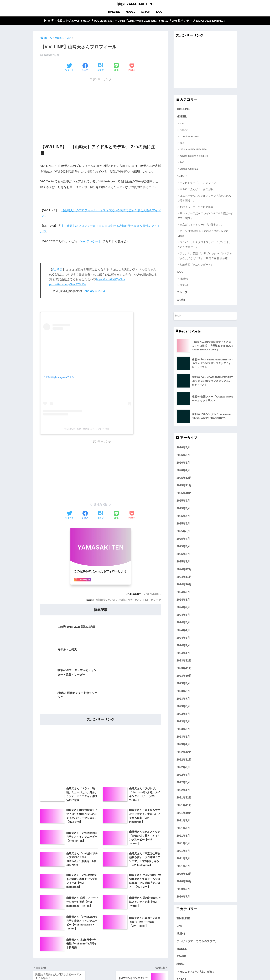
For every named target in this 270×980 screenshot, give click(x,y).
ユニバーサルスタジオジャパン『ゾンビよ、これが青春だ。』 (204, 245)
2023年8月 (183, 691)
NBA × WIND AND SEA (193, 149)
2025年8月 (183, 508)
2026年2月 (183, 463)
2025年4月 (183, 539)
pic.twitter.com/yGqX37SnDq (68, 284)
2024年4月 (183, 630)
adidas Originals (189, 169)
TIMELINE (114, 12)
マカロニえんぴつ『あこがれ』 (198, 189)
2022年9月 (183, 767)
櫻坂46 (184, 285)
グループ (182, 292)
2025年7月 (183, 516)
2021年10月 (184, 813)
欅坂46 (184, 279)
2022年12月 (184, 752)
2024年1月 (183, 653)
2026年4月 (183, 447)
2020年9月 (183, 889)
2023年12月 (184, 660)
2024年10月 (184, 584)
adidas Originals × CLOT (194, 156)
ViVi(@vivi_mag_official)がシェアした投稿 (87, 429)
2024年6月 (183, 615)
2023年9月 (183, 683)
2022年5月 (183, 782)
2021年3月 (183, 858)
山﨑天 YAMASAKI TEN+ (135, 4)
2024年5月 (183, 623)
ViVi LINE (143, 600)
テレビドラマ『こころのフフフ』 (199, 183)
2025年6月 (183, 523)
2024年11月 (184, 577)
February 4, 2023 (94, 291)
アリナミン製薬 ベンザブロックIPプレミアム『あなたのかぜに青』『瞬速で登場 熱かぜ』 (205, 256)
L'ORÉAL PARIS (189, 136)
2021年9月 (183, 820)
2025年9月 (183, 501)
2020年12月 (184, 874)
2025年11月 (184, 485)
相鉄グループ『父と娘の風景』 (198, 207)
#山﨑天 (57, 270)
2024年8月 (183, 600)
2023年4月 (183, 721)
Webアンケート (91, 241)
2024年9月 (183, 592)
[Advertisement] (101, 107)
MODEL (130, 12)
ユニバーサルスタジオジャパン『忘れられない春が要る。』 (204, 198)
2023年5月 (183, 714)
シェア (157, 600)
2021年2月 (183, 866)
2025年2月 (183, 554)
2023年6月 (183, 706)
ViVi (146, 594)
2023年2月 (183, 737)
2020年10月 (184, 881)
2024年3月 (183, 638)
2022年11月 (184, 759)
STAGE (184, 130)
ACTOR (146, 12)
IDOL (159, 12)
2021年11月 (184, 805)
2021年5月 (183, 843)
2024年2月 (183, 645)
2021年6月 (183, 836)
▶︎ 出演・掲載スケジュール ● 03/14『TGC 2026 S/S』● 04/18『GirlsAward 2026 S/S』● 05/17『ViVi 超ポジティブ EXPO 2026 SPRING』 (135, 21)
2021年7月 (183, 828)
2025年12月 (184, 478)
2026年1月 (183, 470)
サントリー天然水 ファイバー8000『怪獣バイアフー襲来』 (205, 216)
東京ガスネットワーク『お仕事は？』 (202, 225)
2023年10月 (184, 676)
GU (182, 143)
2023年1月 (183, 744)
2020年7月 (183, 896)
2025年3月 (183, 546)
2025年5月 (183, 531)
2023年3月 (183, 729)
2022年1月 (183, 790)
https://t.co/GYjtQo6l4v (111, 279)
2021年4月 (183, 851)
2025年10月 (184, 493)
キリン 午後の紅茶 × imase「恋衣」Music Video (203, 233)
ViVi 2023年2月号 (121, 600)
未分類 (181, 300)
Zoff (182, 162)
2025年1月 (183, 562)
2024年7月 (183, 607)
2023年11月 (184, 668)
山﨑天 (101, 600)
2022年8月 (183, 775)
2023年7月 (183, 699)
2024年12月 (184, 569)
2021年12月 (184, 797)
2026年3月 (183, 455)
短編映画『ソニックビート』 (197, 265)
